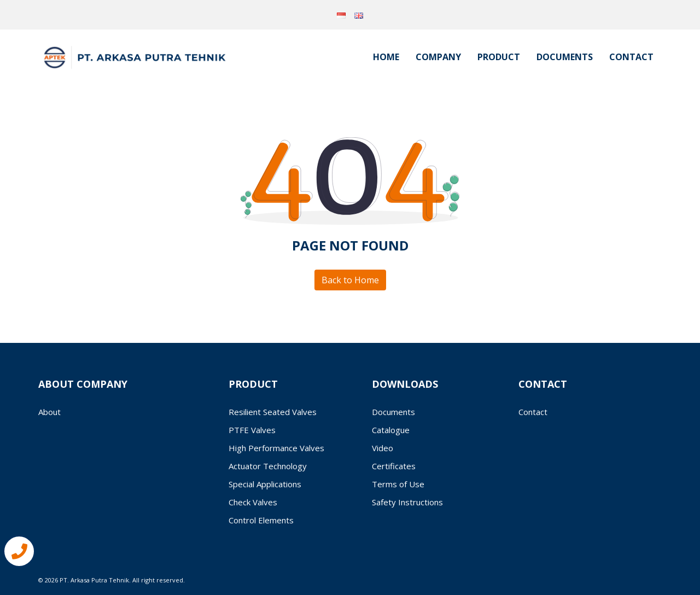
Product (499, 57)
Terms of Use (398, 484)
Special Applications (265, 484)
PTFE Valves (252, 430)
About (49, 412)
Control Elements (261, 520)
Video (383, 448)
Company (438, 57)
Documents (565, 57)
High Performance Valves (276, 448)
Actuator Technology (268, 466)
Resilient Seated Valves (273, 412)
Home (386, 57)
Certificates (394, 466)
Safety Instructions (407, 502)
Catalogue (391, 430)
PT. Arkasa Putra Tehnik (94, 580)
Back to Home (350, 280)
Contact (631, 57)
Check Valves (253, 502)
